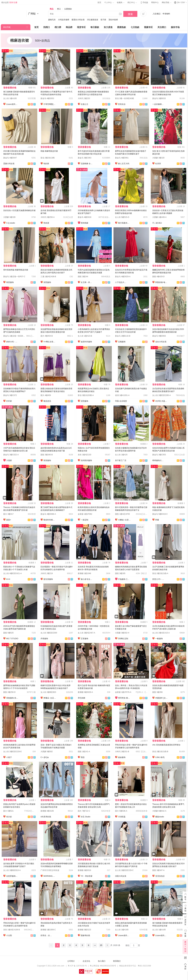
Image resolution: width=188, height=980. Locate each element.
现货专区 (81, 27)
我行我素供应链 (124, 223)
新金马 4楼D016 (85, 217)
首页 (99, 2)
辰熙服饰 (47, 282)
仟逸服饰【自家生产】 (124, 579)
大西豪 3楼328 (9, 217)
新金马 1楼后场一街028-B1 (15, 336)
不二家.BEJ (157, 223)
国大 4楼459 (46, 395)
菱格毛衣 (52, 20)
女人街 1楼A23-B (85, 336)
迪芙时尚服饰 (86, 342)
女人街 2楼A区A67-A (86, 633)
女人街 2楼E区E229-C (124, 870)
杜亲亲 (158, 164)
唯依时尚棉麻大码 (50, 520)
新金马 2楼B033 (159, 98)
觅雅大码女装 (9, 164)
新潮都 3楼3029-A (85, 692)
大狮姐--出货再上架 (124, 520)
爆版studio (160, 817)
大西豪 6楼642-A (159, 811)
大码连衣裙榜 (64, 20)
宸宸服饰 (47, 460)
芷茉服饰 (84, 639)
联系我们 (117, 961)
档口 (59, 9)
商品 (52, 9)
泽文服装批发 (93, 20)
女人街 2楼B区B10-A (12, 870)
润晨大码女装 (121, 876)
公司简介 (71, 961)
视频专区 (148, 27)
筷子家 (103, 20)
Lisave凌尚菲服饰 (12, 104)
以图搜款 (68, 9)
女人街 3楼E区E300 (49, 633)
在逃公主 (84, 104)
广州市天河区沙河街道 (50, 870)
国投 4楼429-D (158, 277)
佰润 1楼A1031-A (122, 395)
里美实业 (122, 104)
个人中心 (109, 2)
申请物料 (166, 14)
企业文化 (86, 961)
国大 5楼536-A (121, 811)
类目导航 (7, 27)
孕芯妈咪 (82, 698)
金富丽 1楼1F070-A (123, 692)
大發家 (9, 460)
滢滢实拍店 (160, 876)
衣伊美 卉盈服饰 (161, 401)
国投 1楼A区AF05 (122, 514)
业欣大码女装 (161, 342)
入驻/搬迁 (157, 14)
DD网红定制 (123, 639)
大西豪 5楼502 (47, 752)
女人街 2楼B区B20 (48, 692)
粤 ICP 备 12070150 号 (77, 966)
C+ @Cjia (45, 757)
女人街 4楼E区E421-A (12, 573)
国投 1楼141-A (84, 752)
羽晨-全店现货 (121, 401)
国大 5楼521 (8, 811)
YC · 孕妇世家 (87, 876)
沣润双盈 (122, 817)
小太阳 (9, 935)
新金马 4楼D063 (159, 336)
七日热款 (135, 27)
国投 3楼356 (157, 692)
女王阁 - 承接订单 (87, 282)
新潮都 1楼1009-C (48, 930)
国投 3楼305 (120, 573)
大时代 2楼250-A (48, 217)
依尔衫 (9, 817)
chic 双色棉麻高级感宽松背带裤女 (166, 745)
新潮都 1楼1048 (84, 573)
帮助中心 (155, 2)
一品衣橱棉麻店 (159, 104)
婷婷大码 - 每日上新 (12, 342)
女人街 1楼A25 (121, 455)
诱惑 (83, 757)
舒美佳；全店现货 (47, 935)
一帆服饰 (159, 639)
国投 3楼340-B (47, 455)
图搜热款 (122, 27)
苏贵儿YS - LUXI (159, 579)
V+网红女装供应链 (50, 342)
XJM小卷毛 (160, 757)
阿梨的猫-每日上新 (161, 282)
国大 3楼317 (8, 514)
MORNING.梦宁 (50, 876)
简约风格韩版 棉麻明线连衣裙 (16, 270)
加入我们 (102, 961)
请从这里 (9, 2)
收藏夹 (121, 2)
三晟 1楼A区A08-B (48, 277)
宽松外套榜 (113, 20)
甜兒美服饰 (48, 579)
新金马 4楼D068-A (48, 514)
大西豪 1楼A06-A (159, 217)
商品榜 (69, 27)
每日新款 (95, 27)
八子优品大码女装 (121, 282)
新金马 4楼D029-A (123, 277)
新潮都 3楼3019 (84, 870)
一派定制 (84, 520)
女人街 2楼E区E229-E (12, 752)
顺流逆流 (47, 401)
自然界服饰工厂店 (12, 876)
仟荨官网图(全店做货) (50, 104)
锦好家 (46, 164)
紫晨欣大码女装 (78, 20)
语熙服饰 (84, 401)
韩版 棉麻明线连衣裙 (49, 151)
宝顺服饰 (122, 342)
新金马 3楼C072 (10, 395)
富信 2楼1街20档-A (86, 395)
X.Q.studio (11, 223)
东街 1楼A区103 (84, 455)
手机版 (144, 2)
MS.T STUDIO (12, 639)
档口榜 (58, 27)
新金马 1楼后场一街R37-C (14, 277)
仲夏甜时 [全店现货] (161, 698)
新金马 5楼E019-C (160, 514)
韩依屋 (46, 223)
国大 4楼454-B (47, 336)
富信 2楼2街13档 (48, 158)
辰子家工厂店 (121, 460)
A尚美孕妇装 (46, 817)
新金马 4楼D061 (122, 158)
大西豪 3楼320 (158, 158)
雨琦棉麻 (84, 223)
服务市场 (175, 27)
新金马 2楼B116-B (123, 336)
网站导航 (166, 2)
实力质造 (108, 27)
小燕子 (9, 757)
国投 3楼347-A (158, 870)
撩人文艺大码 (124, 164)
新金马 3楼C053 (159, 455)
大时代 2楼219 (47, 573)
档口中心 (132, 2)
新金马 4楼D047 (10, 158)
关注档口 (162, 27)
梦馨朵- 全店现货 (50, 698)
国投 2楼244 (83, 277)
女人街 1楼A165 (10, 98)
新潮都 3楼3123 (84, 930)
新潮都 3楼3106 (47, 811)
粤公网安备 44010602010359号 (103, 966)
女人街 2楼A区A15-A (161, 633)
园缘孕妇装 (85, 935)
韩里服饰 (10, 282)
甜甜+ (9, 520)
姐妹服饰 (122, 757)
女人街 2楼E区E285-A (161, 395)
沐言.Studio (86, 817)
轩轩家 (9, 401)
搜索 (130, 14)
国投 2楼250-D (9, 692)
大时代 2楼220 (84, 98)
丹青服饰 (44, 639)
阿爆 (157, 520)
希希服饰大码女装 (159, 460)
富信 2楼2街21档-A (160, 573)
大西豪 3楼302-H (122, 633)
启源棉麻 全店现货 (87, 164)
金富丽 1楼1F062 (85, 514)
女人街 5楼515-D (122, 217)
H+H (8, 579)
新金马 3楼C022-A (11, 455)
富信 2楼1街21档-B (160, 752)
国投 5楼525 (8, 633)
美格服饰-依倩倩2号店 (12, 698)
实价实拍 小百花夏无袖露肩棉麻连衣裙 (19, 210)
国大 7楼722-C (84, 811)
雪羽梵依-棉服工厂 (124, 698)
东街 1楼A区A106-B (12, 930)
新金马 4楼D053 (47, 98)
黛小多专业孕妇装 (87, 579)
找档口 (47, 27)
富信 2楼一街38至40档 (124, 98)
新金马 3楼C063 (85, 158)
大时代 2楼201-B (122, 752)
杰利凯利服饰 (86, 460)
